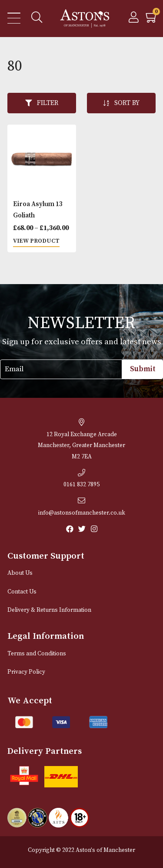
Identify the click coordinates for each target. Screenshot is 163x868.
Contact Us (22, 592)
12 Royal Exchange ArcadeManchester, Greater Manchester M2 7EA (81, 439)
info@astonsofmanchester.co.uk (82, 507)
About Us (20, 573)
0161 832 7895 (81, 479)
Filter (42, 103)
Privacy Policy (26, 672)
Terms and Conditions (37, 654)
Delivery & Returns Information (49, 610)
